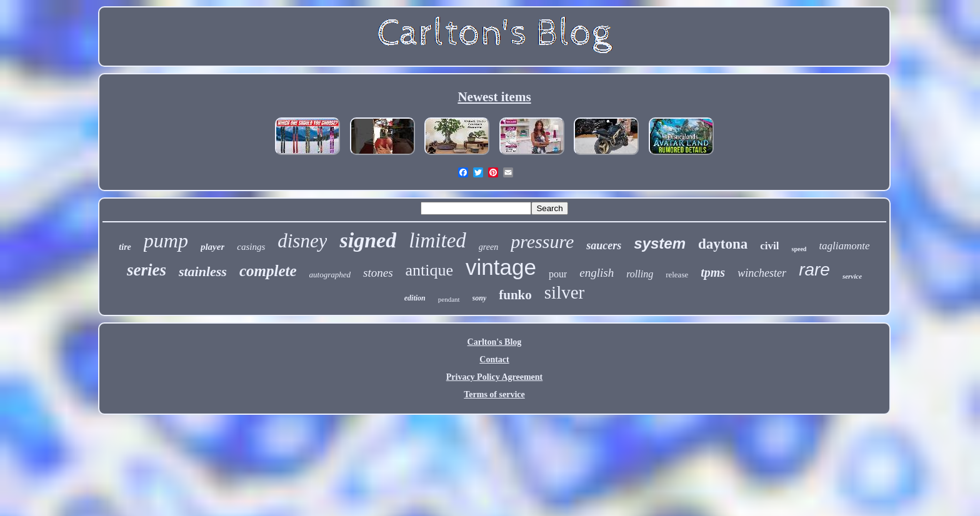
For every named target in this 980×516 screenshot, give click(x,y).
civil (769, 246)
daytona (723, 244)
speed (799, 249)
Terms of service (494, 394)
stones (378, 273)
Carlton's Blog (495, 342)
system (660, 243)
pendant (449, 299)
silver (564, 292)
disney (302, 241)
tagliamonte (844, 246)
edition (415, 298)
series (147, 270)
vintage (501, 267)
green (488, 247)
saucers (604, 246)
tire (125, 247)
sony (480, 298)
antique (430, 270)
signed (368, 240)
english (597, 273)
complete (268, 271)
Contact (494, 360)
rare (814, 270)
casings (251, 247)
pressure (542, 241)
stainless (203, 271)
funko (515, 295)
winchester (762, 273)
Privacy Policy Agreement (494, 377)
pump (166, 241)
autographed (330, 275)
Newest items (494, 97)
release (677, 275)
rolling (640, 274)
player (212, 247)
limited (437, 241)
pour (558, 274)
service (852, 276)
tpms (713, 272)
